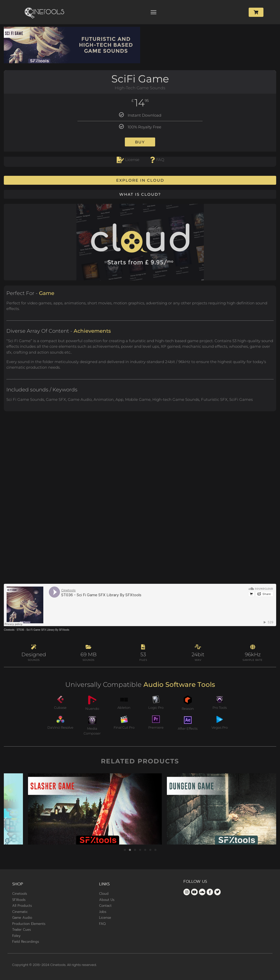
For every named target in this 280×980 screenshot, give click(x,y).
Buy (140, 142)
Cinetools (9, 630)
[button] (154, 12)
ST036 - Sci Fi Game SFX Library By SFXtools (43, 630)
